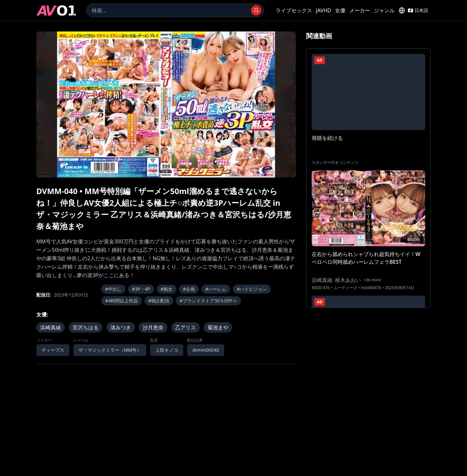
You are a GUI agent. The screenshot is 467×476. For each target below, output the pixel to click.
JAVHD (323, 10)
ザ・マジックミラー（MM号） (110, 350)
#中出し (113, 289)
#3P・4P (141, 289)
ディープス (53, 350)
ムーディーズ (345, 288)
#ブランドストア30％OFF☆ (208, 301)
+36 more (372, 280)
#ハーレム (216, 289)
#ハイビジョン (252, 289)
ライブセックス (294, 10)
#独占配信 (159, 301)
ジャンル (384, 10)
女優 (340, 10)
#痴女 (167, 289)
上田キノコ (167, 350)
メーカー (360, 10)
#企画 (189, 289)
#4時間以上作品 (121, 301)
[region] (166, 104)
